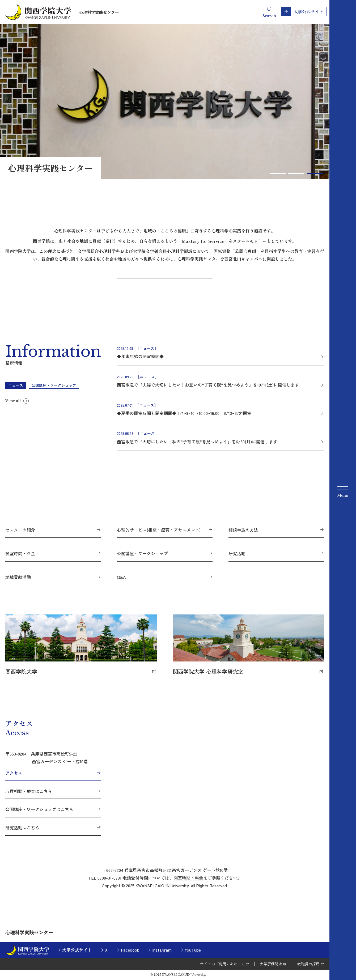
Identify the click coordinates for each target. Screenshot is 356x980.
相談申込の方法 (243, 530)
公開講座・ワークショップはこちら (39, 809)
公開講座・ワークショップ (142, 553)
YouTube (193, 950)
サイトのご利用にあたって (222, 964)
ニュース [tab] (16, 385)
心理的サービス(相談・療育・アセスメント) (159, 530)
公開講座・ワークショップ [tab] (54, 385)
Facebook (130, 950)
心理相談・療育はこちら (29, 791)
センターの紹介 (20, 530)
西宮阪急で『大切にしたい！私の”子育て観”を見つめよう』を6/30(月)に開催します (197, 442)
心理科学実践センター (99, 12)
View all (13, 401)
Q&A (121, 577)
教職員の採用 (308, 964)
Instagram (162, 950)
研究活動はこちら (22, 828)
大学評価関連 (271, 964)
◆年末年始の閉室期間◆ (140, 356)
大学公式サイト (77, 950)
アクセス (14, 773)
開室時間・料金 (20, 553)
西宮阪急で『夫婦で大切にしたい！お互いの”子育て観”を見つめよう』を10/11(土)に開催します (208, 385)
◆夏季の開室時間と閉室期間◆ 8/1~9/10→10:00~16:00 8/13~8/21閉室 (184, 413)
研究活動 (237, 553)
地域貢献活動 (18, 577)
